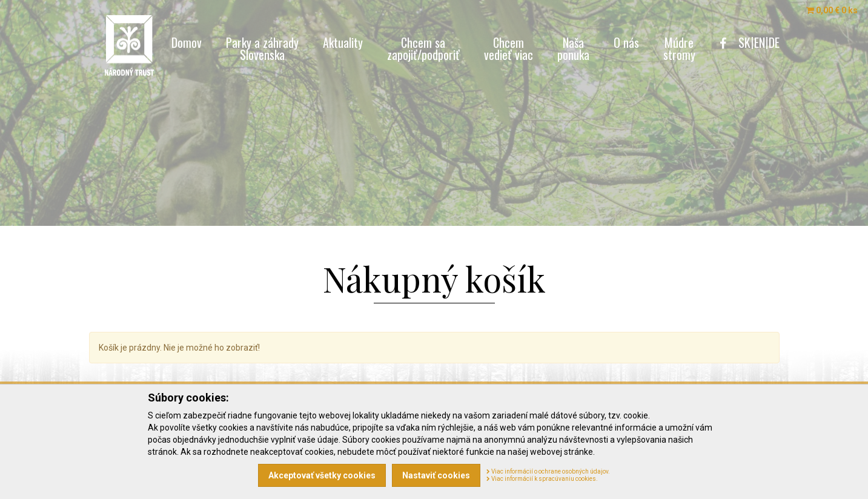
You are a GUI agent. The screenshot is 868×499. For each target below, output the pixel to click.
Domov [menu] (187, 42)
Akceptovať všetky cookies (322, 475)
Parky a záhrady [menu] (262, 48)
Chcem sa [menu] (423, 48)
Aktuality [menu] (343, 42)
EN (760, 42)
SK (744, 42)
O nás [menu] (626, 42)
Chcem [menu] (509, 48)
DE (774, 42)
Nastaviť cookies (436, 475)
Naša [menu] (573, 48)
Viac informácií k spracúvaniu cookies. (542, 479)
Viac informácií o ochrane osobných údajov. (548, 471)
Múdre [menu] (679, 48)
